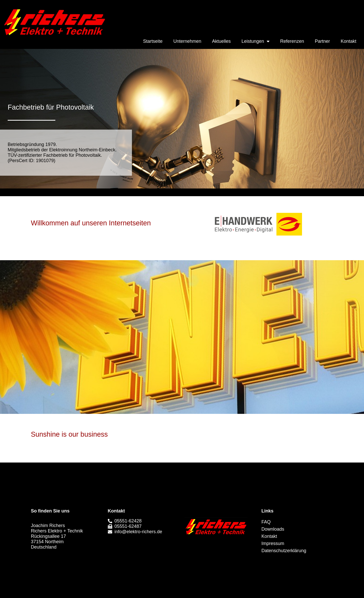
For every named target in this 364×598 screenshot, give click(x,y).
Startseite (153, 41)
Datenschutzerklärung (284, 551)
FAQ (266, 522)
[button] (183, 554)
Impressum (273, 543)
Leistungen (256, 41)
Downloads (273, 529)
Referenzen (292, 41)
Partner (322, 41)
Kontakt (349, 41)
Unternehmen (187, 41)
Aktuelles (221, 41)
